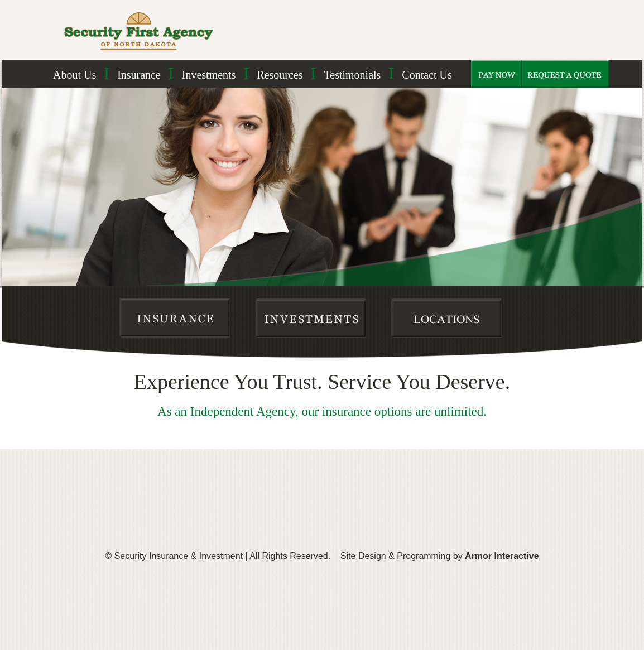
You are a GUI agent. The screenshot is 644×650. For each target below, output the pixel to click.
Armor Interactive (502, 556)
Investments (209, 75)
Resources (280, 75)
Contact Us (427, 75)
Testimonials (352, 75)
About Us (75, 75)
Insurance (139, 75)
